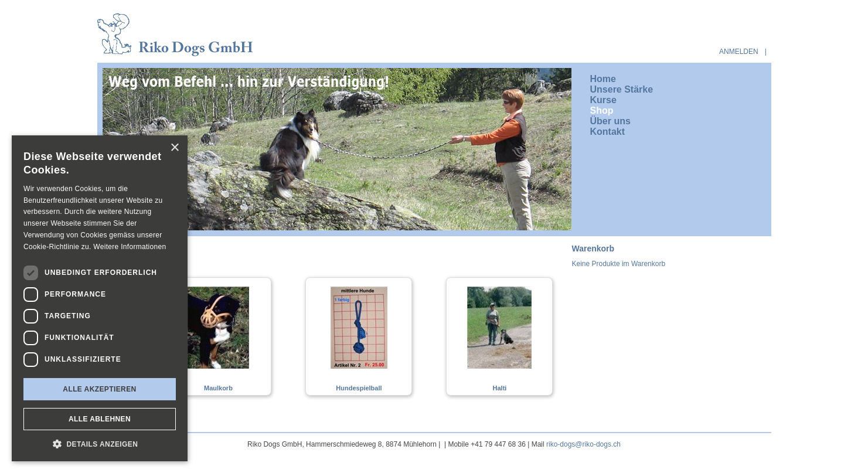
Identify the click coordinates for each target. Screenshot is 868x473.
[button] (100, 444)
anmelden (739, 52)
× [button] (174, 148)
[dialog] (100, 298)
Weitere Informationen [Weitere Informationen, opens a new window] (130, 247)
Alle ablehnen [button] (100, 419)
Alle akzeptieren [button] (99, 389)
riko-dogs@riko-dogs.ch (583, 444)
